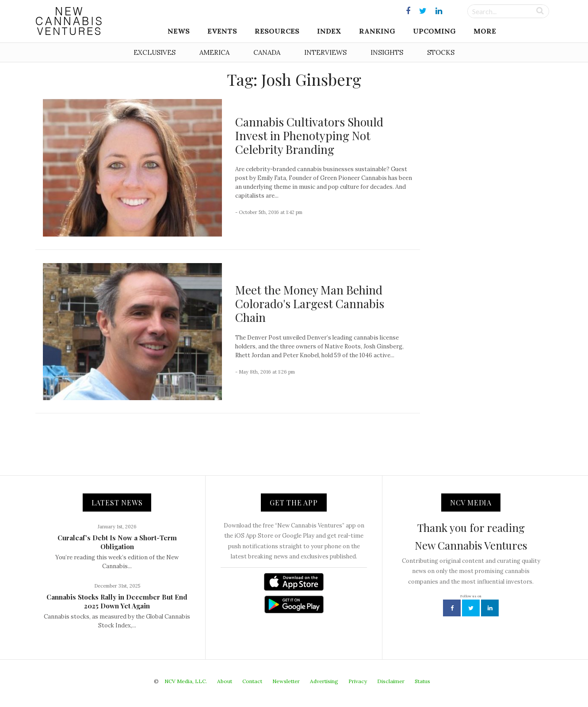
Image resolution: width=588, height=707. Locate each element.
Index (329, 31)
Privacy (358, 681)
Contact (252, 681)
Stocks (441, 52)
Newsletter (286, 681)
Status (422, 681)
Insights (387, 52)
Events (222, 31)
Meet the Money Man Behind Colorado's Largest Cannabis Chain (310, 304)
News (179, 31)
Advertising (324, 681)
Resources (277, 31)
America (214, 52)
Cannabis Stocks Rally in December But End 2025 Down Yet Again (117, 601)
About (225, 681)
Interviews (325, 52)
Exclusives (155, 52)
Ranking (377, 31)
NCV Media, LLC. (186, 681)
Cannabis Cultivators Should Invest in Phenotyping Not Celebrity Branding (309, 136)
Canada (267, 52)
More (485, 31)
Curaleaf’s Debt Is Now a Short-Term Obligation (117, 542)
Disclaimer (391, 681)
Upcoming (434, 31)
